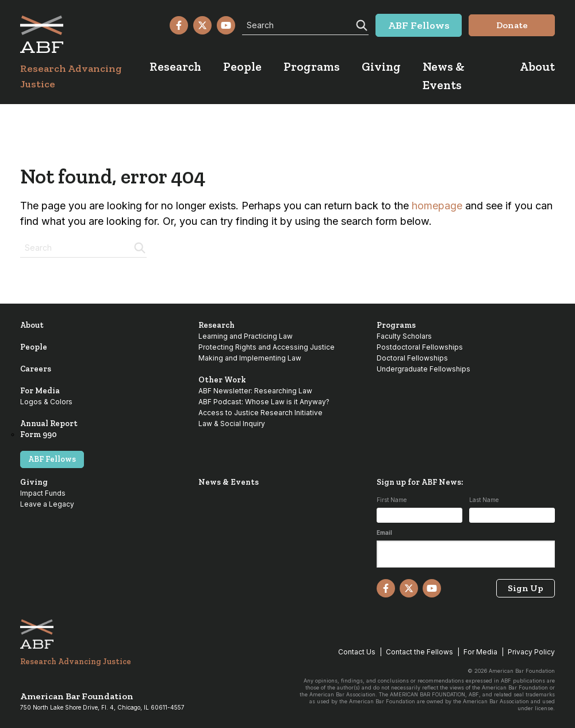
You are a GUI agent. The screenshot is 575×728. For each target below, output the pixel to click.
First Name (392, 500)
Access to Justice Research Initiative (260, 413)
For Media (40, 391)
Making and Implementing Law (250, 358)
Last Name (484, 500)
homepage (437, 206)
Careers (36, 369)
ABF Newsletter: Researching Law (255, 391)
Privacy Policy (531, 652)
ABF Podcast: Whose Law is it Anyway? (264, 402)
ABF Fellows (52, 459)
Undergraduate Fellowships (423, 369)
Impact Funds (43, 493)
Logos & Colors (46, 402)
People (34, 347)
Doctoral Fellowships (412, 358)
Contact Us (357, 652)
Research (216, 325)
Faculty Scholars (404, 336)
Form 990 (39, 434)
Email (384, 532)
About (32, 325)
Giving (34, 482)
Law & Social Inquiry (232, 424)
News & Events (229, 482)
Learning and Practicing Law (246, 336)
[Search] (361, 24)
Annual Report (49, 424)
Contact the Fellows (419, 652)
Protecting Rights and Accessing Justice (267, 347)
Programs (396, 325)
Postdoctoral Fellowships (420, 347)
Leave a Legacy (47, 504)
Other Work (222, 380)
